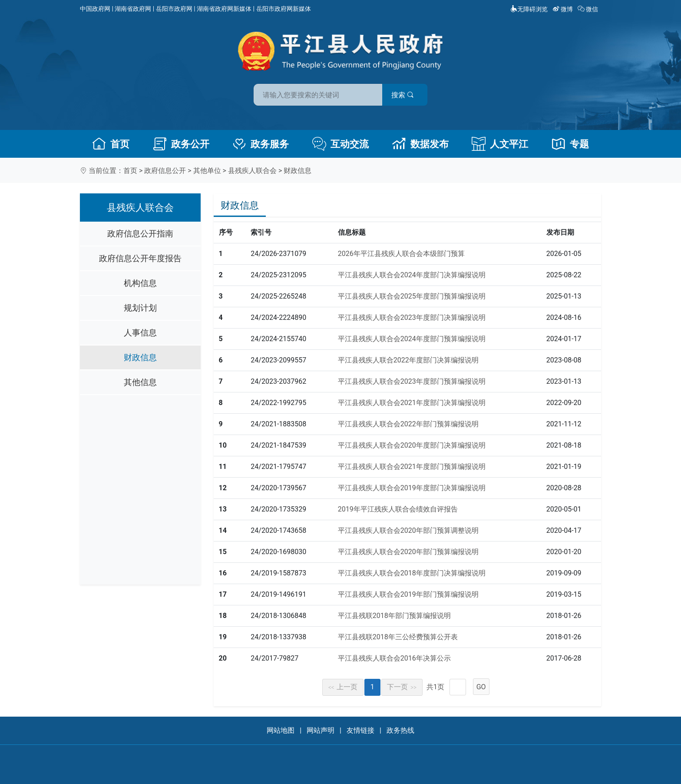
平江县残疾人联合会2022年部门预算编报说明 (408, 424)
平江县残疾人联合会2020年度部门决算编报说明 (412, 445)
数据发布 (420, 144)
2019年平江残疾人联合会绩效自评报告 (398, 509)
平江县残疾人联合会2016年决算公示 (394, 658)
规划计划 (140, 308)
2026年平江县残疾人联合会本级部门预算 (401, 254)
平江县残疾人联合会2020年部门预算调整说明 (408, 530)
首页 (111, 144)
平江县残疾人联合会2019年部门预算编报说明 (408, 594)
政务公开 (181, 144)
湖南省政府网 (133, 9)
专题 (570, 144)
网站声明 (321, 730)
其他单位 (207, 171)
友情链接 (360, 730)
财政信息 (298, 171)
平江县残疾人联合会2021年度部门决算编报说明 (412, 403)
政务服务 (261, 144)
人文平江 (500, 144)
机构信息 (140, 283)
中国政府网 (95, 9)
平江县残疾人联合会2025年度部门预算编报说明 (412, 296)
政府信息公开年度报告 (140, 258)
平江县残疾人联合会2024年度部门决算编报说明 (412, 275)
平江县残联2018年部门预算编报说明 (394, 616)
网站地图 (281, 730)
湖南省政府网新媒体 (224, 9)
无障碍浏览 (529, 9)
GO (481, 687)
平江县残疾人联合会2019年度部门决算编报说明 (412, 488)
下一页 (402, 687)
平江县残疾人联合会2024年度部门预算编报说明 (412, 339)
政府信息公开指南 (140, 234)
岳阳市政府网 (174, 9)
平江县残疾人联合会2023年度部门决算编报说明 (412, 317)
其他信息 (140, 382)
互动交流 (340, 144)
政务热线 (400, 730)
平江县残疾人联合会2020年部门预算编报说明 (408, 552)
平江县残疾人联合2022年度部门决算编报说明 (408, 360)
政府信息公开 (165, 171)
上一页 (343, 687)
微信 (589, 9)
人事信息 (140, 333)
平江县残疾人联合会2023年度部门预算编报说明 (412, 381)
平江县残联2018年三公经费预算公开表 (398, 637)
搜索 (403, 95)
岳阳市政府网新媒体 (284, 9)
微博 (564, 9)
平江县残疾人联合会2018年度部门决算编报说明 (412, 573)
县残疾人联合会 (252, 171)
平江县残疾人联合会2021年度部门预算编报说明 (412, 467)
